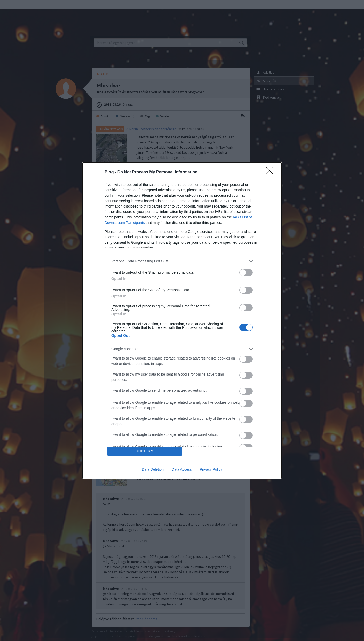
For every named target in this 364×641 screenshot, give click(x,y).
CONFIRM (145, 451)
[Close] (271, 172)
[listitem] (182, 261)
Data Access (182, 469)
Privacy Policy (211, 469)
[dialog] (182, 321)
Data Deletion (153, 469)
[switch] (246, 273)
